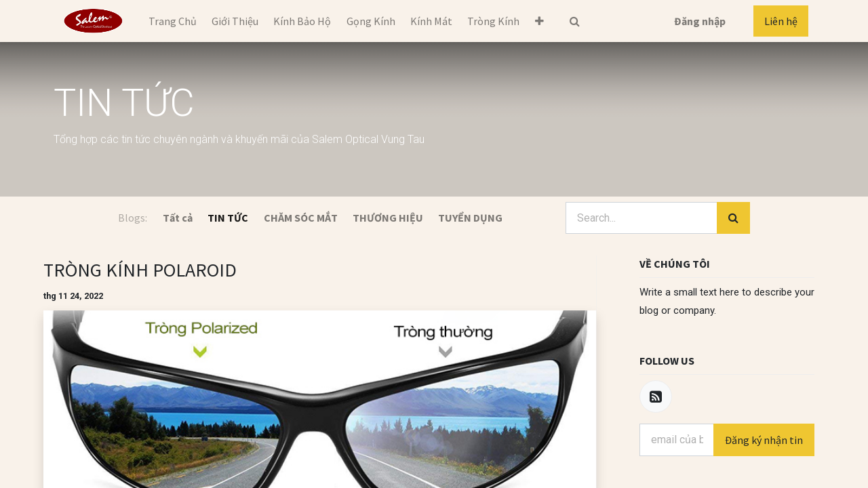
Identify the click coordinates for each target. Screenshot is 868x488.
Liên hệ (781, 21)
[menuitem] (172, 21)
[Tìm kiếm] (733, 218)
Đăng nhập (700, 21)
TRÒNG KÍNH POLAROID (140, 270)
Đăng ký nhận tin (764, 440)
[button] (539, 21)
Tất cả (178, 218)
